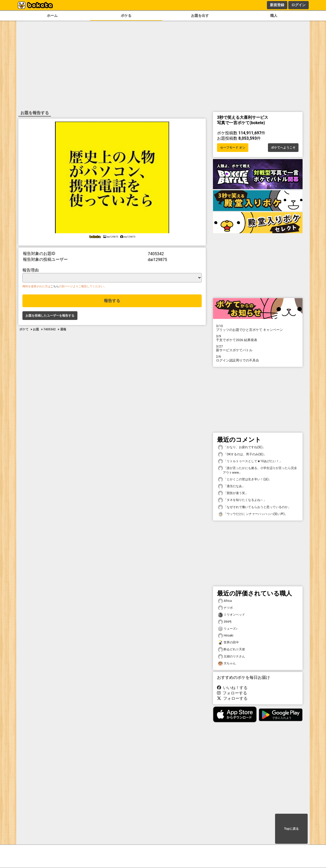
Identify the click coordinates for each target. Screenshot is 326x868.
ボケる (126, 16)
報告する (112, 301)
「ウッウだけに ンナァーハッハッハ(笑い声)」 (253, 514)
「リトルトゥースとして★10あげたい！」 (250, 461)
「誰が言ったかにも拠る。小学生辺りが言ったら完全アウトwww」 (257, 470)
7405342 (49, 329)
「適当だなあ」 (232, 486)
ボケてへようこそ (283, 148)
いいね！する (232, 688)
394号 (225, 622)
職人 (274, 16)
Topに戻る (291, 829)
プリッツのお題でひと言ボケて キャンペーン (258, 328)
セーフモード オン (233, 148)
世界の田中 (228, 643)
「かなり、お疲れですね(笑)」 (242, 447)
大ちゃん (227, 663)
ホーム (52, 16)
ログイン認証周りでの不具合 (258, 358)
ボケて (24, 329)
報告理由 (31, 270)
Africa (225, 601)
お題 (36, 329)
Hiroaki (226, 636)
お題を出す (200, 16)
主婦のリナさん (232, 657)
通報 (63, 329)
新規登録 (277, 5)
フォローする (232, 693)
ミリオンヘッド (232, 615)
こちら (55, 286)
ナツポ (225, 608)
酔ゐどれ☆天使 (232, 649)
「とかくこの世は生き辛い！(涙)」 (245, 479)
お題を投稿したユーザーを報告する (50, 316)
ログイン (298, 5)
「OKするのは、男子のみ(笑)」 (242, 454)
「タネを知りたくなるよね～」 (242, 500)
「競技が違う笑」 (233, 493)
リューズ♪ (228, 629)
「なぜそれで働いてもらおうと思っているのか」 (254, 507)
